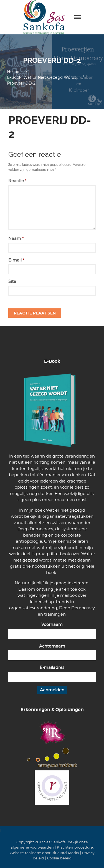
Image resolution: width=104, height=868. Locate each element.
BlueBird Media (65, 853)
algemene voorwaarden (32, 847)
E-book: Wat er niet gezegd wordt (41, 77)
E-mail (16, 260)
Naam (16, 238)
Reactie (17, 181)
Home (13, 72)
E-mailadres (52, 668)
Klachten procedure (75, 847)
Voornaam (52, 625)
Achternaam (52, 646)
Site (12, 281)
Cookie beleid (59, 858)
